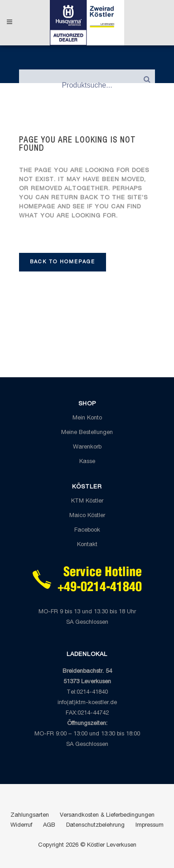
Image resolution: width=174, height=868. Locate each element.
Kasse (87, 462)
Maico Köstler (87, 516)
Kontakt (87, 545)
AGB (49, 826)
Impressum (150, 826)
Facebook (87, 530)
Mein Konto (87, 418)
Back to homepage (63, 262)
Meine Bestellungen (87, 433)
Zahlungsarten (30, 816)
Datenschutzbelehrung (95, 826)
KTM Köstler (87, 501)
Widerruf (21, 826)
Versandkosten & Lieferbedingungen (107, 816)
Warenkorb (87, 447)
